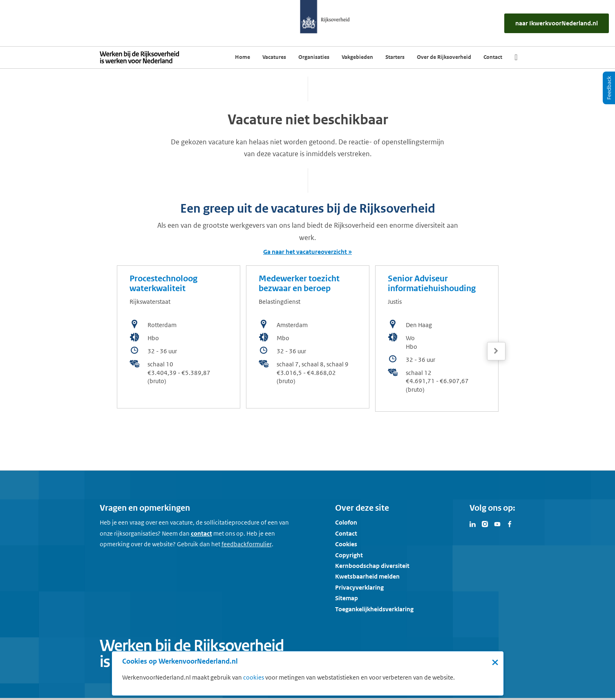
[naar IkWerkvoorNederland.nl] (557, 23)
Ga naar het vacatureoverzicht (305, 252)
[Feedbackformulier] (247, 544)
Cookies (346, 544)
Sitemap (347, 598)
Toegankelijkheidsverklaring (374, 609)
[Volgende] (496, 351)
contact (201, 533)
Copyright (349, 555)
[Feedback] (609, 88)
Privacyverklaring (359, 587)
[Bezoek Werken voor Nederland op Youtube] (497, 523)
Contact (346, 533)
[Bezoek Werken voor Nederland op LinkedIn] (473, 523)
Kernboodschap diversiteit (372, 566)
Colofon (346, 522)
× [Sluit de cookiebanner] (495, 662)
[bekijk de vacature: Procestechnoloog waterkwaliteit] (179, 337)
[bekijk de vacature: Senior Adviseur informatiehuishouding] (437, 339)
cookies (254, 677)
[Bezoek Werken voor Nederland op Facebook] (510, 523)
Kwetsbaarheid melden (367, 576)
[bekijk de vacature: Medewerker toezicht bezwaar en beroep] (308, 337)
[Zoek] (516, 57)
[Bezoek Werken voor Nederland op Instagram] (485, 523)
